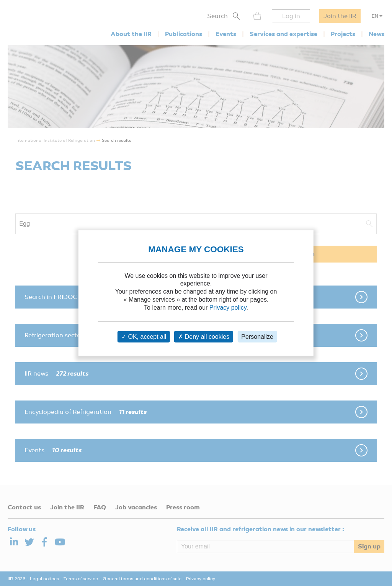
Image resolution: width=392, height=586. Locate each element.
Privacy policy (228, 307)
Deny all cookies (204, 337)
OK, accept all (144, 337)
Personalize (257, 337)
